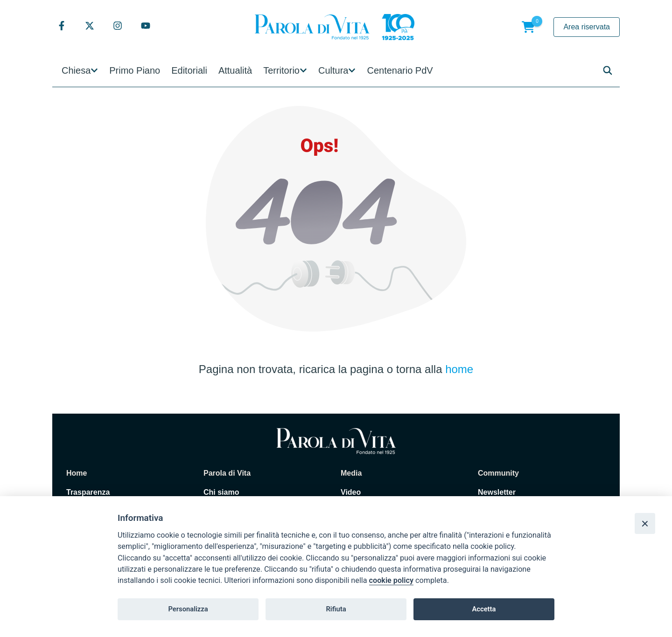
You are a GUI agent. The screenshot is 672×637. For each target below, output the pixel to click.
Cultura (333, 70)
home (459, 369)
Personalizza (188, 609)
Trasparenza (88, 492)
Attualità (235, 70)
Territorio (281, 70)
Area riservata (587, 27)
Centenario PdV (400, 70)
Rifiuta (336, 609)
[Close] (645, 523)
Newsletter (497, 492)
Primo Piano (135, 70)
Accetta (484, 609)
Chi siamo (221, 492)
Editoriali (189, 70)
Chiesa (76, 70)
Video (351, 492)
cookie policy (391, 580)
